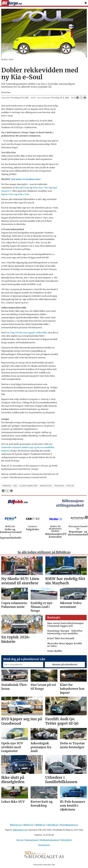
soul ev (70, 486)
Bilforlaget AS (20, 830)
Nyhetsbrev (66, 840)
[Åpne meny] (86, 3)
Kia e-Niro (44, 188)
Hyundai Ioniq (22, 188)
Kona (35, 188)
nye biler (59, 486)
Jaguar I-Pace (8, 194)
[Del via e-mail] (85, 98)
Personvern (44, 845)
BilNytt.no (29, 825)
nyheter (7, 486)
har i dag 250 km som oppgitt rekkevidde (26, 333)
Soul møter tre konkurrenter (26, 179)
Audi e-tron (23, 194)
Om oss (20, 840)
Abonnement (32, 840)
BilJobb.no (40, 825)
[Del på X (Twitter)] (81, 98)
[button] (86, 517)
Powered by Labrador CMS (44, 865)
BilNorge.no (16, 825)
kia (15, 486)
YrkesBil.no (53, 825)
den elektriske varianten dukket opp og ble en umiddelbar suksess (28, 447)
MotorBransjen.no (69, 825)
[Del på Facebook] (77, 98)
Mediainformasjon (49, 840)
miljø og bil (46, 486)
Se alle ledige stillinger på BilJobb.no (44, 552)
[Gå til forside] (12, 3)
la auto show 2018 (28, 486)
